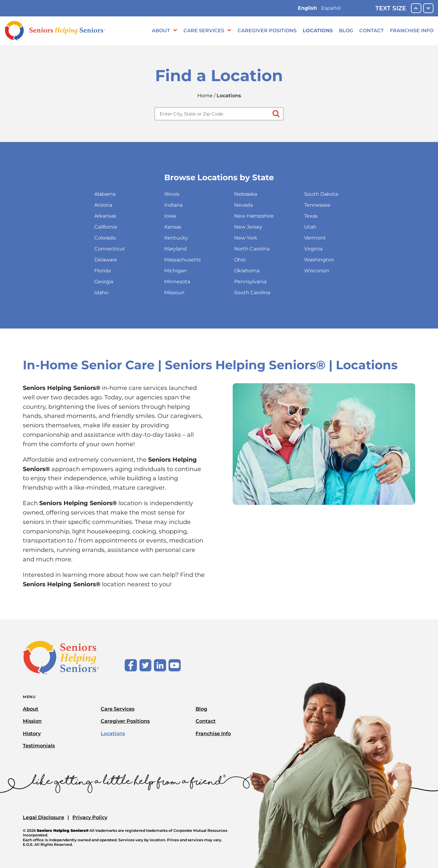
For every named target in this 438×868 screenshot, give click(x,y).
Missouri (174, 293)
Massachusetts (182, 260)
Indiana (173, 205)
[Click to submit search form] (275, 113)
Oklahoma (247, 271)
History (32, 734)
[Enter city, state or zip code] (219, 114)
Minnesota (177, 282)
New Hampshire (254, 216)
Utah (310, 227)
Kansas (173, 227)
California (106, 227)
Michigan (176, 271)
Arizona (103, 205)
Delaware (106, 260)
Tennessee (317, 205)
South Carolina (252, 293)
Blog (346, 31)
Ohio (240, 260)
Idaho (101, 293)
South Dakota (321, 194)
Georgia (104, 282)
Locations (318, 31)
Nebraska (246, 194)
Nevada (243, 205)
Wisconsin (317, 271)
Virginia (313, 249)
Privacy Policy (90, 817)
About (161, 31)
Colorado (105, 238)
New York (246, 238)
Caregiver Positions (267, 31)
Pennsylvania (250, 282)
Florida (103, 271)
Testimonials (39, 746)
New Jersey (248, 227)
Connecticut (110, 249)
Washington (319, 260)
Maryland (176, 249)
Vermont (315, 238)
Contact (372, 31)
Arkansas (105, 216)
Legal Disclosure (43, 817)
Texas (311, 216)
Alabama (105, 194)
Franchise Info (412, 31)
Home (205, 96)
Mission (32, 721)
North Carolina (252, 249)
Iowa (170, 216)
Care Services (204, 31)
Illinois (172, 194)
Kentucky (176, 238)
